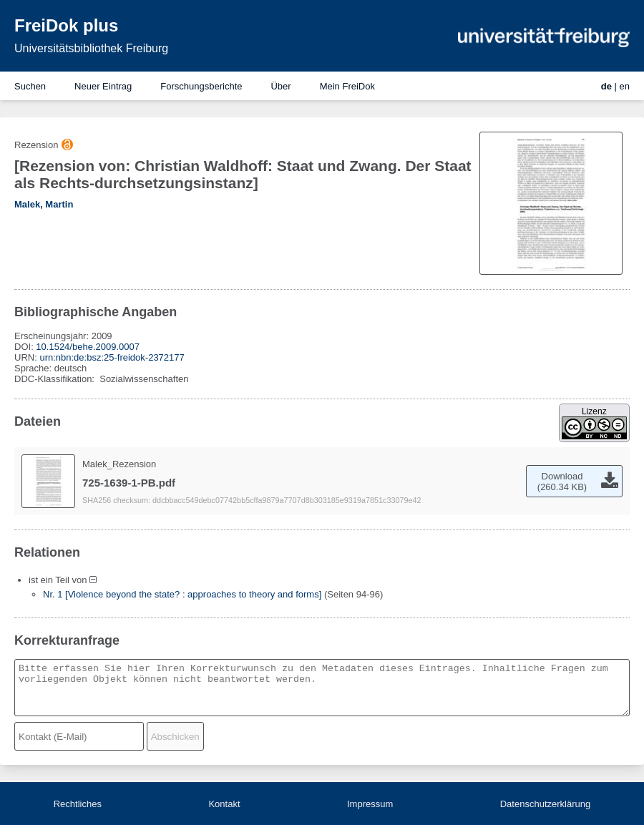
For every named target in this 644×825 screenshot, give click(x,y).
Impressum (370, 804)
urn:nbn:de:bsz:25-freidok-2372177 (112, 357)
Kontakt (224, 804)
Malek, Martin (44, 204)
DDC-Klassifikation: (56, 379)
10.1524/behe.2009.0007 (88, 347)
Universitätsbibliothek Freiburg (91, 48)
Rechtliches (78, 804)
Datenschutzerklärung (545, 804)
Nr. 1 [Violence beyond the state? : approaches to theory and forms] (182, 594)
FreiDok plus (66, 25)
